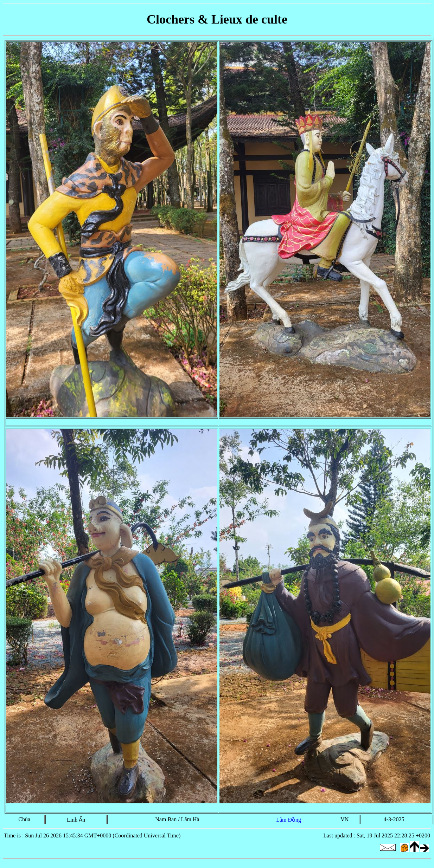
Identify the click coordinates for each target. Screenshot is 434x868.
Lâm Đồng (289, 820)
